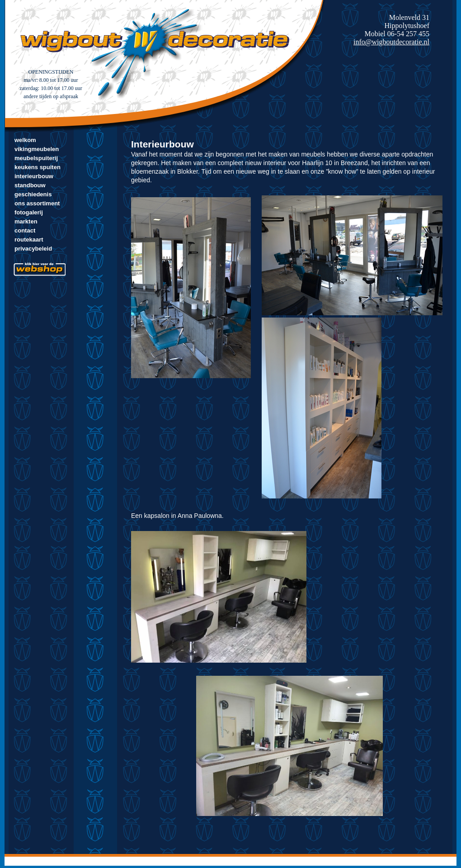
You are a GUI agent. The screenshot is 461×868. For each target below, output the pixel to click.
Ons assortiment (37, 203)
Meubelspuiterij (36, 158)
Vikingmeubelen (37, 149)
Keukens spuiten (38, 167)
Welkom (25, 140)
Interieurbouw (34, 176)
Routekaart (29, 240)
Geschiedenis (33, 194)
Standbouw (30, 185)
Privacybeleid (33, 249)
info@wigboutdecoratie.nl (391, 42)
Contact (25, 230)
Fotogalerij (29, 212)
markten (26, 221)
